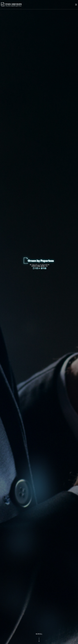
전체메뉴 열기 (76, 5)
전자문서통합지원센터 (37, 4)
